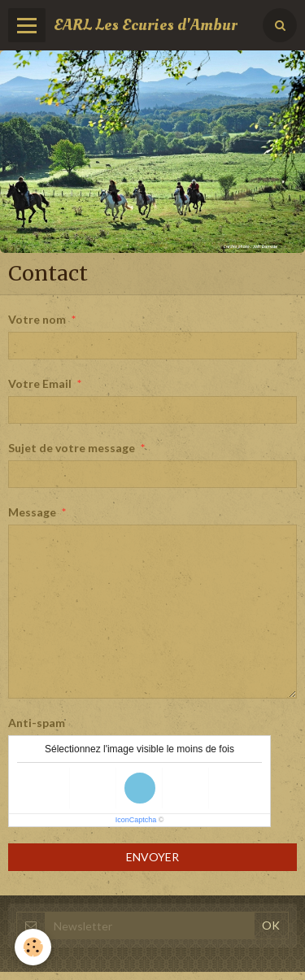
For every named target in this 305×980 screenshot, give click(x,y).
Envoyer (152, 857)
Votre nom (37, 319)
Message (32, 512)
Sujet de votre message (72, 448)
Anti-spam (37, 723)
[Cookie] (33, 947)
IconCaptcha (136, 820)
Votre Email (40, 383)
